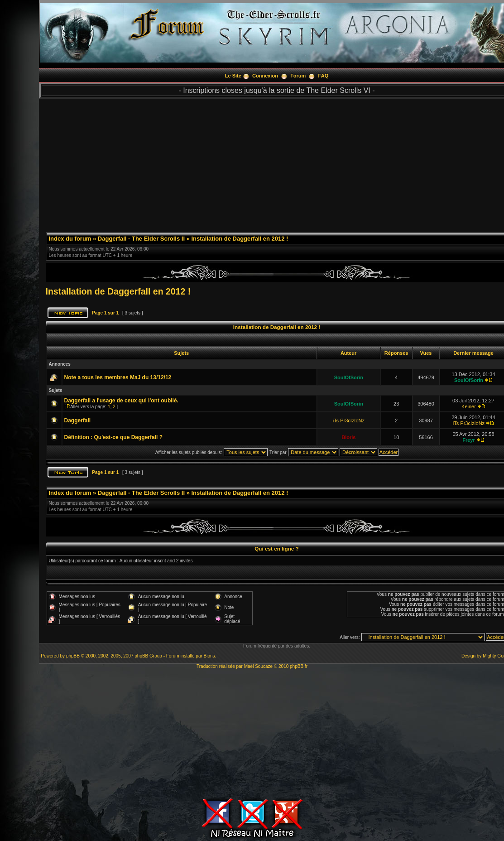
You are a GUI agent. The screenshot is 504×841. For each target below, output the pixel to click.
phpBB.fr (299, 666)
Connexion (265, 76)
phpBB (73, 656)
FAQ (324, 76)
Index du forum (70, 239)
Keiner (469, 406)
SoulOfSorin (349, 377)
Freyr (469, 440)
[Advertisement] (252, 732)
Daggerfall (78, 420)
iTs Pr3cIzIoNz (349, 420)
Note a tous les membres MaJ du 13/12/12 (118, 377)
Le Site (233, 76)
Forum (298, 76)
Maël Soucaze (258, 666)
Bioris (348, 437)
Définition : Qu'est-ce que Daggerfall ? (114, 437)
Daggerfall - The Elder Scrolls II (141, 239)
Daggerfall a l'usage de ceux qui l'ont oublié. (121, 401)
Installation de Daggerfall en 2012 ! (240, 239)
